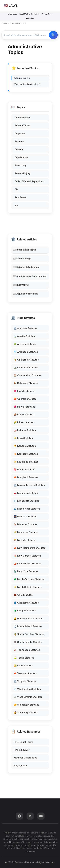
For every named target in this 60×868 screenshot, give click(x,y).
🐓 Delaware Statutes (26, 383)
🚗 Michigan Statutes (26, 493)
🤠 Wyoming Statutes (26, 713)
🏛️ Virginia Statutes (25, 681)
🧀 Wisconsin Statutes (26, 705)
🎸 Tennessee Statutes (27, 650)
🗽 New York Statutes (26, 571)
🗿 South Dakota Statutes (28, 642)
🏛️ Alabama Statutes (25, 328)
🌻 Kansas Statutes (25, 446)
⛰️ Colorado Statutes (26, 367)
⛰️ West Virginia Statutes (28, 697)
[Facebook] (19, 816)
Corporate (20, 134)
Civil (17, 190)
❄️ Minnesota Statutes (27, 501)
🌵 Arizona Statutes (25, 344)
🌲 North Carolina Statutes (29, 579)
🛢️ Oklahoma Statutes (26, 603)
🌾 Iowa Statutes (23, 438)
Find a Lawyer (22, 750)
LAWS (4, 24)
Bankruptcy (21, 166)
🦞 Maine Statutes (24, 469)
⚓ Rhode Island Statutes (28, 626)
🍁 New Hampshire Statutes (30, 548)
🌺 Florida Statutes (24, 391)
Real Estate (20, 198)
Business (19, 142)
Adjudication (12, 14)
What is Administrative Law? (27, 84)
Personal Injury (22, 174)
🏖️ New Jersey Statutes (27, 556)
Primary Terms (47, 14)
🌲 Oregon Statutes (25, 611)
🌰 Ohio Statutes (23, 595)
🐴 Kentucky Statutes (26, 454)
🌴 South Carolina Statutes (29, 634)
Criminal (19, 150)
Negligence (20, 765)
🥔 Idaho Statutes (24, 414)
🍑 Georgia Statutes (25, 399)
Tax (17, 206)
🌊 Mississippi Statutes (27, 509)
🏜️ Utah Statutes (23, 666)
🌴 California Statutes (26, 360)
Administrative (22, 118)
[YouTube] (41, 816)
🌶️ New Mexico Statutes (28, 564)
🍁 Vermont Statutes (25, 673)
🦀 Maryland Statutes (26, 477)
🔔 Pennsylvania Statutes (28, 619)
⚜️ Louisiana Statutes (26, 462)
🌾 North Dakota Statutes (28, 587)
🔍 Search (53, 35)
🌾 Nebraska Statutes (26, 532)
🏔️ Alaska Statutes (24, 336)
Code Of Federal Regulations (29, 14)
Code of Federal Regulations (29, 182)
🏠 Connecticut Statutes (28, 375)
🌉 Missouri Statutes (25, 516)
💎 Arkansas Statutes (26, 352)
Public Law (30, 18)
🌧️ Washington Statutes (27, 689)
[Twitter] (30, 816)
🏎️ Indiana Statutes (25, 430)
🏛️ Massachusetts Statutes (29, 485)
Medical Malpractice (26, 758)
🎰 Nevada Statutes (25, 540)
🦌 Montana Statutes (26, 524)
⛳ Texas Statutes (24, 658)
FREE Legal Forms (24, 742)
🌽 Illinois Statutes (24, 422)
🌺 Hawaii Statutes (24, 407)
